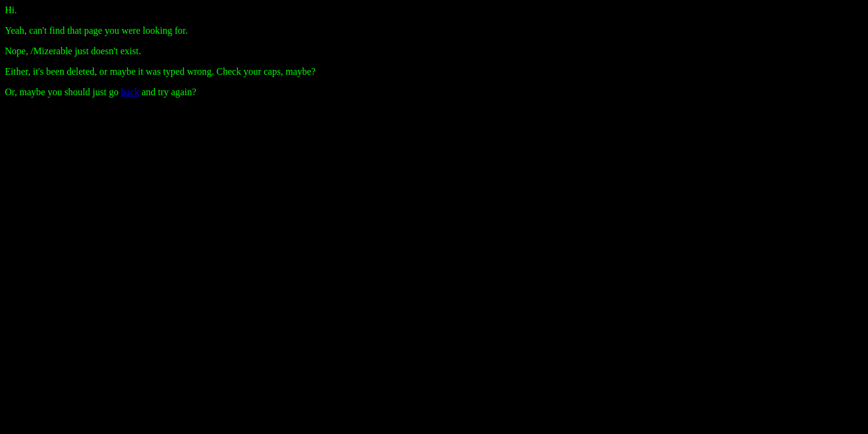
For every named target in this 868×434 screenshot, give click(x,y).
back (130, 92)
